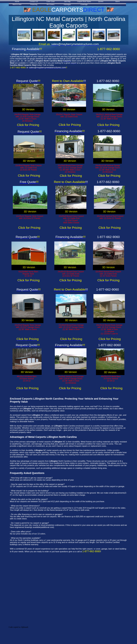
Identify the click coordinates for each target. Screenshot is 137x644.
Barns (118, 1)
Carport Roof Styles (84, 1)
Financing (34, 4)
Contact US (34, 1)
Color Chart (50, 1)
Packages (67, 4)
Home (17, 1)
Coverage (84, 4)
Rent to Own (17, 4)
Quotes (101, 1)
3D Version (28, 109)
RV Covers (50, 4)
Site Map (67, 1)
